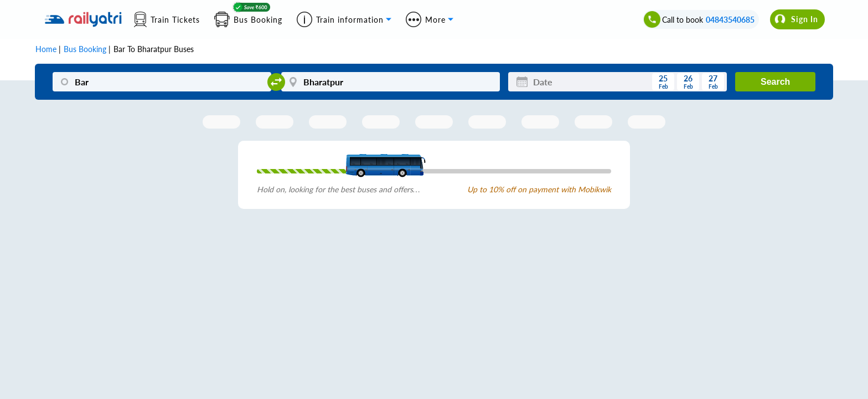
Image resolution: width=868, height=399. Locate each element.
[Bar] (162, 82)
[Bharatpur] (391, 82)
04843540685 (730, 20)
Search (775, 82)
